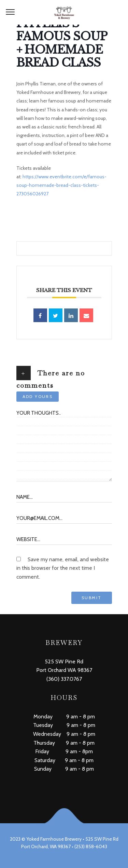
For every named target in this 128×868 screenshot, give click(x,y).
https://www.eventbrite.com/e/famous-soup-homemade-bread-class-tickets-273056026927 (61, 185)
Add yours (38, 396)
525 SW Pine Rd (64, 662)
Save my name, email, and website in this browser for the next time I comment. (63, 568)
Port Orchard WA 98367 (64, 670)
